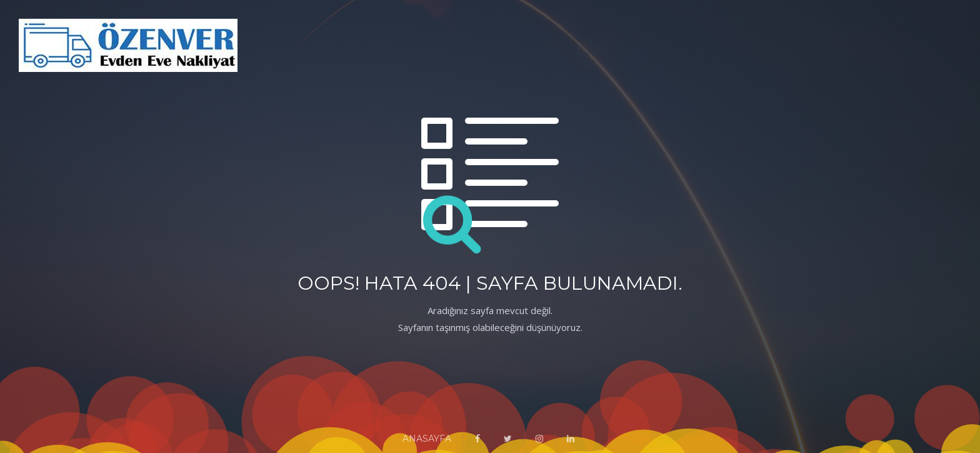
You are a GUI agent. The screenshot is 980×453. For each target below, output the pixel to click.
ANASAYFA (427, 439)
